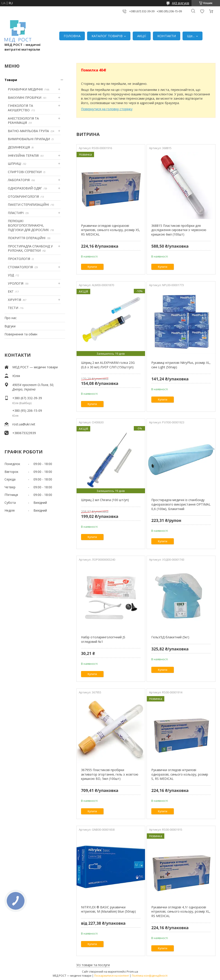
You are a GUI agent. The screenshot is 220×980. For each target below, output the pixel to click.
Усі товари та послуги (93, 965)
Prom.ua (132, 971)
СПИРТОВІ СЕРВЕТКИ (25, 172)
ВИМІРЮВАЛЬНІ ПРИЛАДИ (29, 139)
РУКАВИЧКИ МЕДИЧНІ (25, 89)
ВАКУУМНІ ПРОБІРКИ (25, 98)
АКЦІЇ (142, 36)
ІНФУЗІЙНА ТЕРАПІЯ (23, 155)
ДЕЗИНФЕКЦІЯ (19, 147)
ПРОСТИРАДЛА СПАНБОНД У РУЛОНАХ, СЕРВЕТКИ (30, 248)
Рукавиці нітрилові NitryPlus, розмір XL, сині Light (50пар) (181, 365)
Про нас (11, 318)
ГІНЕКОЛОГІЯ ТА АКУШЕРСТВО (20, 108)
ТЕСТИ (13, 308)
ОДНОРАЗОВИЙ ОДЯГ (25, 188)
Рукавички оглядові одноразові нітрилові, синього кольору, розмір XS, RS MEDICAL (111, 230)
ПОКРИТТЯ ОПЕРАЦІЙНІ (27, 238)
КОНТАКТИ (167, 36)
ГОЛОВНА (72, 36)
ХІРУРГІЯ (14, 300)
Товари (11, 80)
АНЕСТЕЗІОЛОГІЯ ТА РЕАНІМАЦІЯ (23, 121)
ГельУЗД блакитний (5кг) (170, 637)
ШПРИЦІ (14, 164)
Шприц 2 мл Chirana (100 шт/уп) (105, 500)
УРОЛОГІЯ (16, 283)
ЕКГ (11, 291)
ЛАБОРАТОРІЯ (19, 180)
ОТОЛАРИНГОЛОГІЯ (23, 196)
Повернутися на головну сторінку (107, 109)
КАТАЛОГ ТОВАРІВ (107, 36)
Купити (92, 267)
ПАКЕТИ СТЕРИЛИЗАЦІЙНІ (28, 205)
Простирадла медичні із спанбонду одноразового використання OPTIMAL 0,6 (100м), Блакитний (181, 504)
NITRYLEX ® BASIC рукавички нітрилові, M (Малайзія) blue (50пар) (108, 909)
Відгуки (10, 326)
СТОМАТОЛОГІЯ (20, 267)
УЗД (11, 275)
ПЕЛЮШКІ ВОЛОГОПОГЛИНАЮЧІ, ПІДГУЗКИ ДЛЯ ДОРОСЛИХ (28, 225)
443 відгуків (180, 3)
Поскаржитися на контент (112, 976)
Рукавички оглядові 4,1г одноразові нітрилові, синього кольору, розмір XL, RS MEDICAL (181, 911)
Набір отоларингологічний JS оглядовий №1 (103, 639)
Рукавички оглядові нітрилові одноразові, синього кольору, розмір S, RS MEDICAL (180, 774)
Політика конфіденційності (150, 976)
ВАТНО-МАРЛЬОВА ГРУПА (28, 131)
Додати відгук (202, 11)
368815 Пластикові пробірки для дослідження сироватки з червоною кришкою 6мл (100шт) (179, 230)
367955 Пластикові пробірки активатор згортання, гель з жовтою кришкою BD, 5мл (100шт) (110, 774)
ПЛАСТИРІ (16, 213)
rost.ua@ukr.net (24, 424)
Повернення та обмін (21, 334)
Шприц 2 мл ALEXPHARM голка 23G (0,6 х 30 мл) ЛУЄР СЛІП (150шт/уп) (108, 365)
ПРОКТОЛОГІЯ (19, 259)
